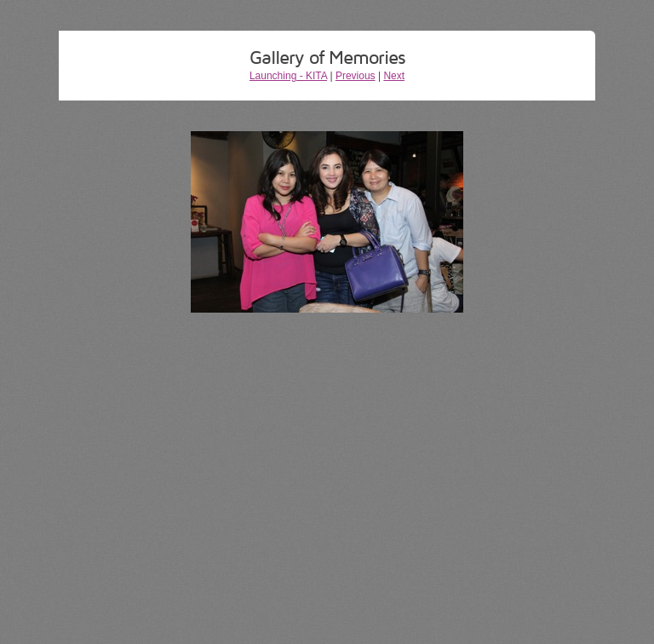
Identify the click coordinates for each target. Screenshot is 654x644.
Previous (356, 76)
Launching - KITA (288, 76)
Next (394, 76)
